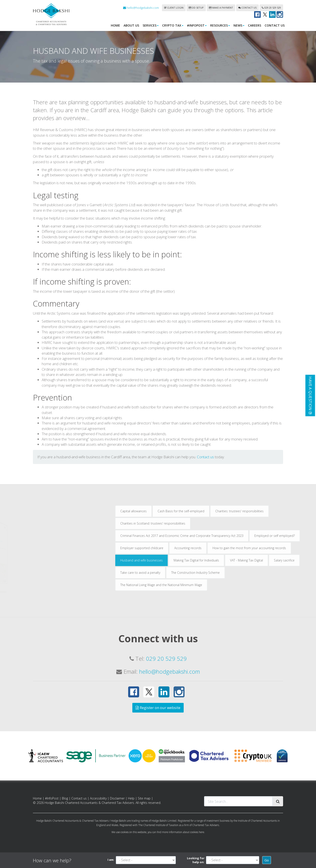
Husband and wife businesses (172, 560)
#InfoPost (197, 25)
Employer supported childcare (172, 548)
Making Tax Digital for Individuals (227, 560)
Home (115, 25)
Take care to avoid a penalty (171, 573)
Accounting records (218, 548)
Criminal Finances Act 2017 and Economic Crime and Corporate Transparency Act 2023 (212, 536)
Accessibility (98, 798)
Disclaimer (117, 798)
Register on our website (158, 708)
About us (131, 25)
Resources (220, 25)
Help (131, 798)
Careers (255, 25)
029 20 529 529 (271, 8)
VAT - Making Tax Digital (277, 560)
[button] (310, 395)
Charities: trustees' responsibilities (270, 511)
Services (151, 25)
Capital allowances (164, 511)
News (239, 25)
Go (267, 860)
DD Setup (196, 8)
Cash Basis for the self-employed (211, 511)
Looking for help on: (196, 860)
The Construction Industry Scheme (226, 573)
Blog (65, 798)
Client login (174, 8)
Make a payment (221, 8)
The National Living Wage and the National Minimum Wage (192, 585)
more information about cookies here (183, 832)
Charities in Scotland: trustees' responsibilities (183, 523)
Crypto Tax (173, 25)
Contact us (247, 8)
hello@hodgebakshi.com (141, 8)
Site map (144, 798)
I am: (111, 860)
